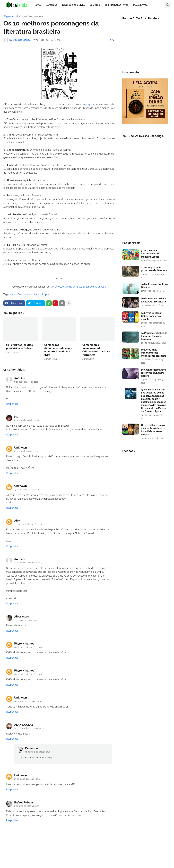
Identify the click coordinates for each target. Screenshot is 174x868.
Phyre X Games (24, 644)
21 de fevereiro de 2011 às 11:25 (28, 563)
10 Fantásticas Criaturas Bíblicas (154, 286)
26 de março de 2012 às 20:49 (28, 674)
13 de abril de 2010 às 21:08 (27, 490)
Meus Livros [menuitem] (140, 5)
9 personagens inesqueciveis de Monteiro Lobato (151, 254)
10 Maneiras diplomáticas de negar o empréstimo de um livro (58, 350)
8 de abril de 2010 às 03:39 (26, 420)
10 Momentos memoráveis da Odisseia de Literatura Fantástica (96, 350)
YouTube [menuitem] (95, 5)
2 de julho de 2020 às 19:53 (27, 806)
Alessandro (22, 617)
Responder (12, 404)
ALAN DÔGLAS (24, 725)
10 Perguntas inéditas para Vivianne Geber (19, 347)
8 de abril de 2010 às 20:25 (26, 451)
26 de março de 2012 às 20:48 (28, 647)
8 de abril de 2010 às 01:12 (26, 382)
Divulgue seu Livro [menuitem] (73, 5)
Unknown (21, 448)
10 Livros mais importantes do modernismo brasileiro (154, 353)
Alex (17, 521)
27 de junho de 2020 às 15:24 (27, 779)
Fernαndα (32, 748)
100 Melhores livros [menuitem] (116, 5)
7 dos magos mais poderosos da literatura (154, 269)
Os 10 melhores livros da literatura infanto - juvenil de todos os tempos (153, 430)
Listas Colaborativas (32, 16)
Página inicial (11, 16)
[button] (167, 5)
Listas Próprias (42, 294)
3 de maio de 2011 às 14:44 (27, 620)
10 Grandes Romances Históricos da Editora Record (153, 373)
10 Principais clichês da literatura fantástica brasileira (154, 336)
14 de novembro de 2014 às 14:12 (29, 728)
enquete (90, 104)
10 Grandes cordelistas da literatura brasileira (154, 300)
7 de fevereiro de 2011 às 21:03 (28, 524)
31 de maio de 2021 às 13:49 (38, 752)
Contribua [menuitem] (51, 5)
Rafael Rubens (24, 803)
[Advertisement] (145, 211)
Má (16, 417)
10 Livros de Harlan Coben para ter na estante (152, 316)
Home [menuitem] (37, 5)
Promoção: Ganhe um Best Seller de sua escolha (79, 287)
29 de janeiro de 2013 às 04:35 (28, 701)
